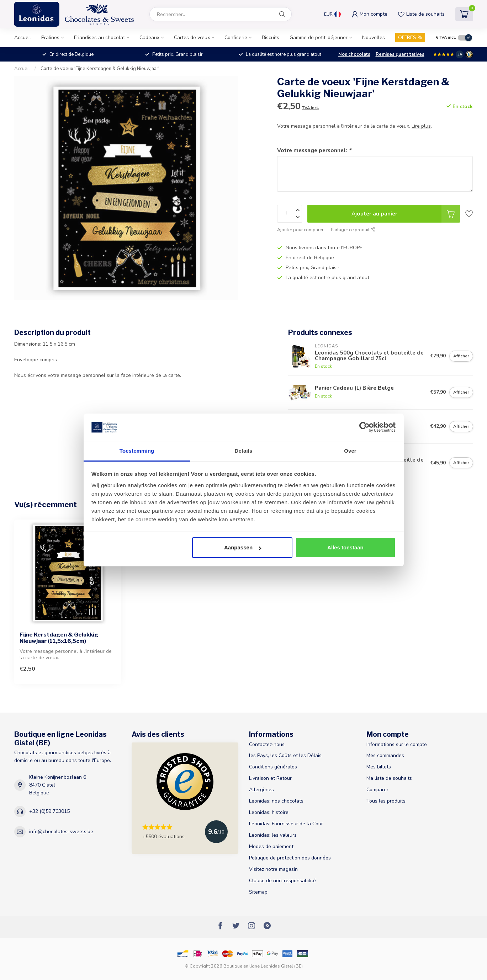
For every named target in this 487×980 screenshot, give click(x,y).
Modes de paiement (271, 846)
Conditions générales (273, 767)
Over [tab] (350, 451)
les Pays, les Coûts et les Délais (285, 755)
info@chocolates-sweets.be (61, 832)
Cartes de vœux (192, 38)
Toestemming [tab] (137, 451)
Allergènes (261, 790)
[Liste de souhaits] (469, 214)
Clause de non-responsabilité (282, 881)
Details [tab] (244, 451)
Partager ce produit (353, 230)
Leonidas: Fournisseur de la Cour (286, 824)
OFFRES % (410, 38)
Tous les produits (386, 801)
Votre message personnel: (314, 150)
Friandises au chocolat (99, 38)
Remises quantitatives (400, 54)
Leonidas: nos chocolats (276, 801)
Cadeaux (149, 38)
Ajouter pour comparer (300, 230)
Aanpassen (243, 547)
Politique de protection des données (290, 858)
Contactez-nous (267, 744)
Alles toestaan (345, 547)
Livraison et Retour (270, 778)
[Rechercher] (282, 14)
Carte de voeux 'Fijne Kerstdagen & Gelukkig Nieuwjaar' (100, 69)
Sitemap (258, 892)
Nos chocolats (354, 54)
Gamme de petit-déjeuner (319, 38)
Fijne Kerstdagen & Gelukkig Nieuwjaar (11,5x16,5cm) (59, 638)
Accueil (23, 38)
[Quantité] (290, 214)
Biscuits (271, 38)
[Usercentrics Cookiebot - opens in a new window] (364, 427)
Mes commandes (385, 755)
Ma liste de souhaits (389, 778)
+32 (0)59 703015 (49, 811)
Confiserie (236, 38)
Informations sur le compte (397, 744)
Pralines (50, 38)
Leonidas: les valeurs (273, 835)
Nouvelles (374, 38)
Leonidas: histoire (269, 812)
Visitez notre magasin (273, 869)
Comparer (377, 790)
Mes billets (379, 767)
